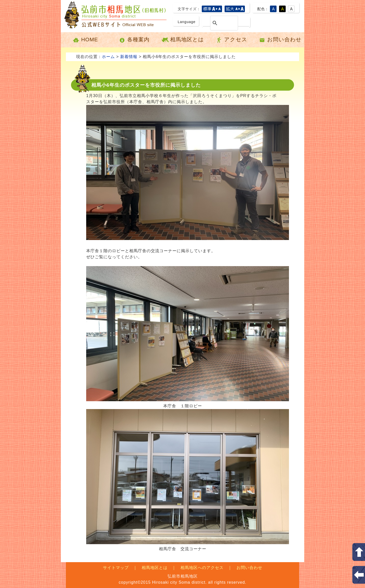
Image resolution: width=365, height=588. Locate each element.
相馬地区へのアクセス (202, 568)
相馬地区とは (183, 40)
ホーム (108, 57)
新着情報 (129, 57)
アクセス (231, 40)
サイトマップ (116, 568)
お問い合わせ (280, 40)
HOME (85, 40)
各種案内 (134, 40)
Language (187, 22)
